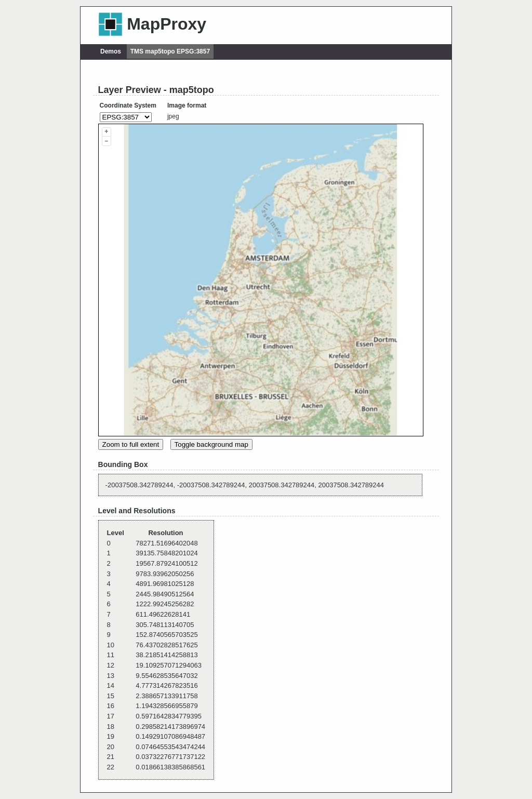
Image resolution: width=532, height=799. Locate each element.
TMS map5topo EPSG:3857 (170, 51)
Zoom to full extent (131, 444)
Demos (111, 51)
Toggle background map (211, 444)
